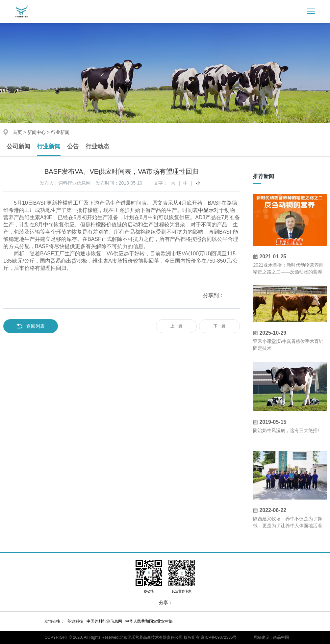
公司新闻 (18, 146)
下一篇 (219, 326)
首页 (17, 132)
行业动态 (97, 146)
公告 (73, 146)
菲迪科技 (75, 621)
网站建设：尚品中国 (271, 637)
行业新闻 (49, 146)
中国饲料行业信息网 (104, 621)
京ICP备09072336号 (219, 637)
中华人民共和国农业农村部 (149, 621)
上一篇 (176, 326)
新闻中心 (37, 132)
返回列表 (31, 326)
